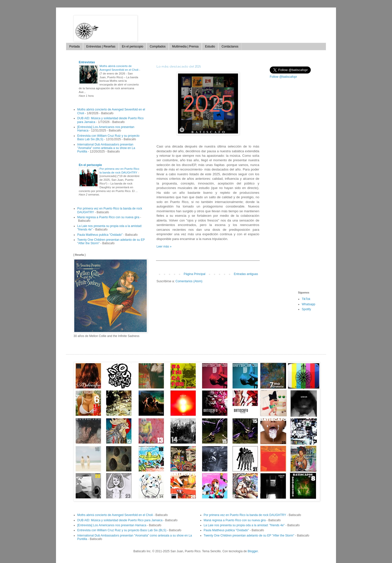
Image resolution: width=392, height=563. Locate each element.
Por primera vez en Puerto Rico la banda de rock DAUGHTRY (245, 515)
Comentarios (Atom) (189, 281)
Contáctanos (230, 46)
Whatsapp (308, 304)
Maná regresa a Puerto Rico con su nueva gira (108, 217)
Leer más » (164, 246)
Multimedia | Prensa (185, 46)
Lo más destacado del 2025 (179, 66)
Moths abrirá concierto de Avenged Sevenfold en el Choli (115, 515)
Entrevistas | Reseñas (101, 46)
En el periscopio (133, 46)
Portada (74, 46)
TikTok (306, 299)
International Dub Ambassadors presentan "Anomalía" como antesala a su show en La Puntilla (106, 148)
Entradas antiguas (246, 274)
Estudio (210, 46)
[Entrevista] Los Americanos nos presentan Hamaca (112, 525)
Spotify (306, 309)
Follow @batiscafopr (283, 77)
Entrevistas (87, 62)
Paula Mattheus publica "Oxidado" (100, 235)
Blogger (253, 551)
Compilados (158, 46)
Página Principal (195, 274)
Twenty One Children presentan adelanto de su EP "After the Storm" (249, 535)
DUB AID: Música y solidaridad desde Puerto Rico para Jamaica (120, 520)
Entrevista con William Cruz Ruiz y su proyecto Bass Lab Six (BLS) (122, 530)
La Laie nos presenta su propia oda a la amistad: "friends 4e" (244, 525)
